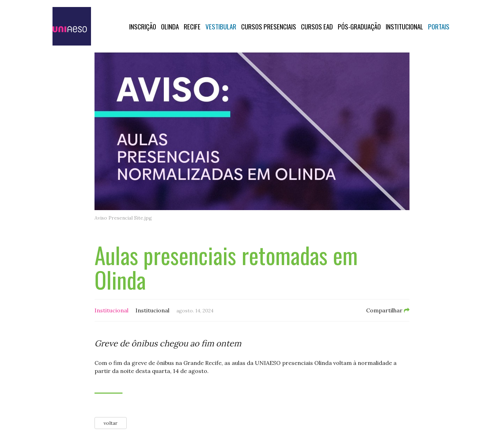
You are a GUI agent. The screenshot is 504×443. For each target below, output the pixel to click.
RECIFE (192, 26)
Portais (439, 26)
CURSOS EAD (317, 26)
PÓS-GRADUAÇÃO (359, 26)
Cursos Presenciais (269, 26)
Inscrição (143, 26)
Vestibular (221, 26)
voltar (111, 423)
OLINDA (170, 26)
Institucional (404, 26)
